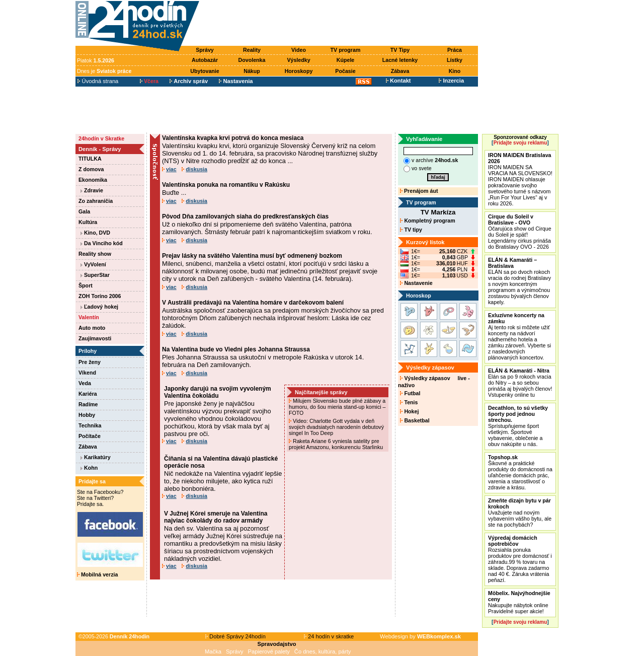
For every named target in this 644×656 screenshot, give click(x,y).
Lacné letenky (400, 60)
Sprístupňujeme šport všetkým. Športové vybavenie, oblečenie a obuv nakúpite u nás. (518, 426)
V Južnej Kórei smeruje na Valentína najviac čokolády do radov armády (216, 517)
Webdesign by (420, 636)
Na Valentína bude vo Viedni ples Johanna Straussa (236, 349)
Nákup (252, 71)
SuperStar (95, 275)
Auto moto (92, 328)
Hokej (409, 411)
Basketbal (415, 420)
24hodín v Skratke (101, 138)
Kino (455, 71)
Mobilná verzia (97, 574)
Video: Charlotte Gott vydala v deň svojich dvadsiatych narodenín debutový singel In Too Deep (336, 427)
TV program (346, 50)
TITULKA (90, 159)
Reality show (95, 254)
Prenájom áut (419, 191)
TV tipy (411, 230)
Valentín (89, 317)
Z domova (91, 169)
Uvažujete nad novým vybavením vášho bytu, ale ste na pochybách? (520, 513)
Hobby (87, 415)
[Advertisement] (341, 24)
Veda (85, 383)
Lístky (455, 60)
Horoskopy (299, 71)
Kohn (89, 468)
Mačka (213, 651)
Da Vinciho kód (102, 243)
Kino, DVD (95, 233)
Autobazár (205, 60)
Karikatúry (96, 457)
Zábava (400, 71)
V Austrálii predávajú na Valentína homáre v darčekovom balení (253, 303)
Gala (84, 211)
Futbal (410, 393)
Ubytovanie (205, 71)
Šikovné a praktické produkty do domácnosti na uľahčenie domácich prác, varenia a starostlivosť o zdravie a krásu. (520, 472)
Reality (252, 50)
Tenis (409, 402)
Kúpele (346, 60)
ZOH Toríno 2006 (100, 296)
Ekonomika (93, 180)
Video (299, 50)
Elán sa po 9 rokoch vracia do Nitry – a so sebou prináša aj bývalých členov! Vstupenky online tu (520, 383)
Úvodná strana (98, 81)
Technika (90, 425)
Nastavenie (416, 283)
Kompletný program (427, 221)
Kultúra (88, 222)
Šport (86, 285)
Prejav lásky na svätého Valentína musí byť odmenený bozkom (252, 256)
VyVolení (93, 264)
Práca (455, 50)
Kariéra (88, 394)
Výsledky (298, 60)
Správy (205, 50)
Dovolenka (252, 60)
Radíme (88, 404)
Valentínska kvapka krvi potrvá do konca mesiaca (233, 138)
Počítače (90, 436)
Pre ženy (90, 362)
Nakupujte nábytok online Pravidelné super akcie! (519, 602)
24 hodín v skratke (329, 636)
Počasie (345, 71)
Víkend (87, 373)
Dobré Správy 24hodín (235, 636)
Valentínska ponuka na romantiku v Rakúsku (226, 185)
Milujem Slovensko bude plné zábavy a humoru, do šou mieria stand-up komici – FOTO (337, 407)
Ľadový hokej (99, 307)
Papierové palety (269, 651)
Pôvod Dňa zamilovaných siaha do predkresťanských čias (245, 216)
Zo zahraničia (96, 201)
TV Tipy (400, 50)
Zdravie (92, 190)
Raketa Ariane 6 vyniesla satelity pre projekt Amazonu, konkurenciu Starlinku (337, 444)
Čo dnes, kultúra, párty (323, 651)
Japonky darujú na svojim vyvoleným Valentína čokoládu (218, 392)
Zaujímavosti (95, 338)
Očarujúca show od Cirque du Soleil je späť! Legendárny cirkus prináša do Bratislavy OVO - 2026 (520, 232)
